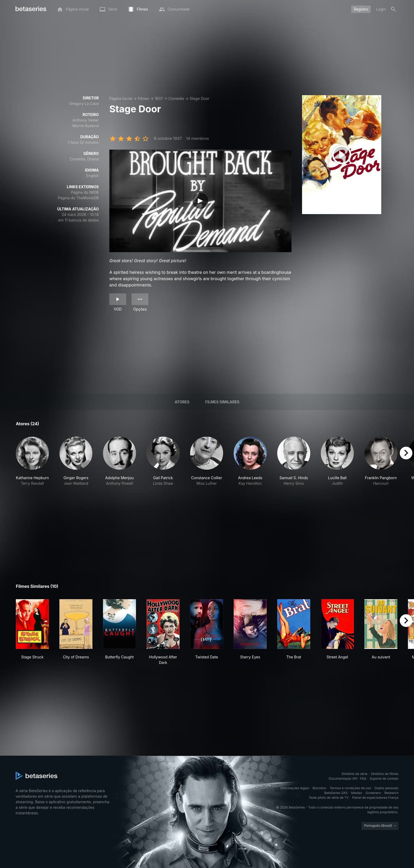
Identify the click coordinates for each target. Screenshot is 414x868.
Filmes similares (222, 402)
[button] (32, 461)
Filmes (144, 98)
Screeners (373, 793)
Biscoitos (319, 788)
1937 (159, 98)
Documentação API (343, 779)
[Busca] (393, 9)
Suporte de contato (384, 779)
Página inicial (121, 98)
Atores (182, 402)
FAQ (363, 779)
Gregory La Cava (84, 103)
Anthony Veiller (86, 120)
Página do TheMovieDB (78, 198)
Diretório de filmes (385, 774)
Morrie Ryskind (86, 126)
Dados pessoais (387, 788)
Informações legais (295, 788)
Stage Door (199, 98)
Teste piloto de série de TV (329, 798)
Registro (361, 9)
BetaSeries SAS (336, 793)
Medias (357, 793)
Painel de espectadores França (375, 798)
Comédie (176, 98)
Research (391, 793)
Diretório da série (354, 774)
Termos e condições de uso (351, 788)
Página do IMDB (85, 192)
